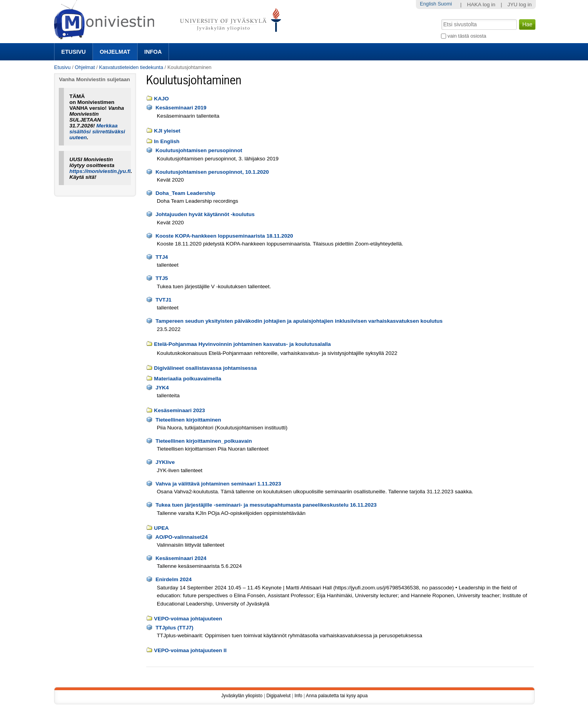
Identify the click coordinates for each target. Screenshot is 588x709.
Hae (441, 18)
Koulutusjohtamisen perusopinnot (199, 150)
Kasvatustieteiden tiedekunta (131, 67)
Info (298, 696)
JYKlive (165, 462)
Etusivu (73, 52)
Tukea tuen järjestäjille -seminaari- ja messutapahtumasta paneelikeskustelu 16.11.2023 (266, 505)
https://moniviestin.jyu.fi (100, 171)
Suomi (445, 4)
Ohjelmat (115, 52)
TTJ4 (162, 257)
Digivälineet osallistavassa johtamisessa (205, 368)
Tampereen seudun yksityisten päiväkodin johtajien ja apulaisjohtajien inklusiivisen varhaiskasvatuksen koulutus (299, 321)
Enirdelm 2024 (174, 579)
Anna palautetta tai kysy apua (337, 696)
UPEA (162, 528)
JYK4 (162, 388)
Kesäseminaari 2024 (181, 558)
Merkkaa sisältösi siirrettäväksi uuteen (97, 132)
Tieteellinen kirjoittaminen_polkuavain (204, 441)
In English (167, 141)
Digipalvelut (278, 696)
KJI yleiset (167, 131)
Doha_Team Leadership (185, 193)
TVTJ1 (164, 300)
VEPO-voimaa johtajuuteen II (190, 650)
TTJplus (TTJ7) (175, 628)
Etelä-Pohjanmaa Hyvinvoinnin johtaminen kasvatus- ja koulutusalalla (242, 344)
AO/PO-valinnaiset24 (181, 537)
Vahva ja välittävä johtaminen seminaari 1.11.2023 (218, 484)
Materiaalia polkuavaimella (188, 379)
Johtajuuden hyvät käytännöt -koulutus (205, 214)
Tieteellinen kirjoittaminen (188, 420)
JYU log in (519, 5)
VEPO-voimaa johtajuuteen (188, 619)
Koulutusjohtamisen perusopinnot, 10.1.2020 (212, 172)
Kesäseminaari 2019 (181, 108)
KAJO (162, 99)
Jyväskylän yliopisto (242, 696)
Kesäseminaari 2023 (180, 410)
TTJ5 (162, 278)
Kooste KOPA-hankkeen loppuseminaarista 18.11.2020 (224, 236)
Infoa (153, 52)
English (428, 4)
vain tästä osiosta (467, 36)
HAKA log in (481, 5)
